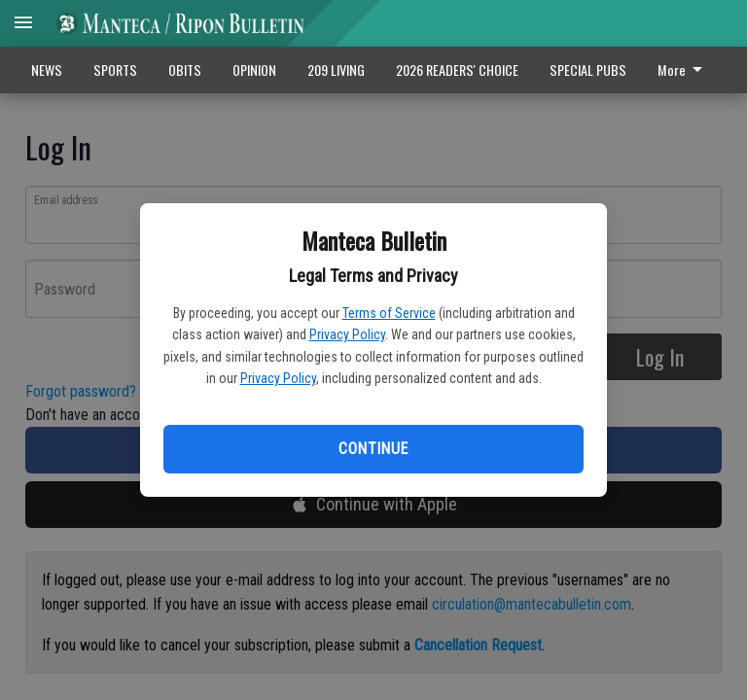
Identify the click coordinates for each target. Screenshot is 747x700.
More (683, 70)
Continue (373, 449)
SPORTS (115, 70)
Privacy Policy (347, 334)
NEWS (47, 70)
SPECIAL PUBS (588, 70)
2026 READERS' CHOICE (457, 70)
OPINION (254, 70)
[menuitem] (685, 70)
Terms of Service (389, 313)
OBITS (185, 70)
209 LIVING (336, 70)
